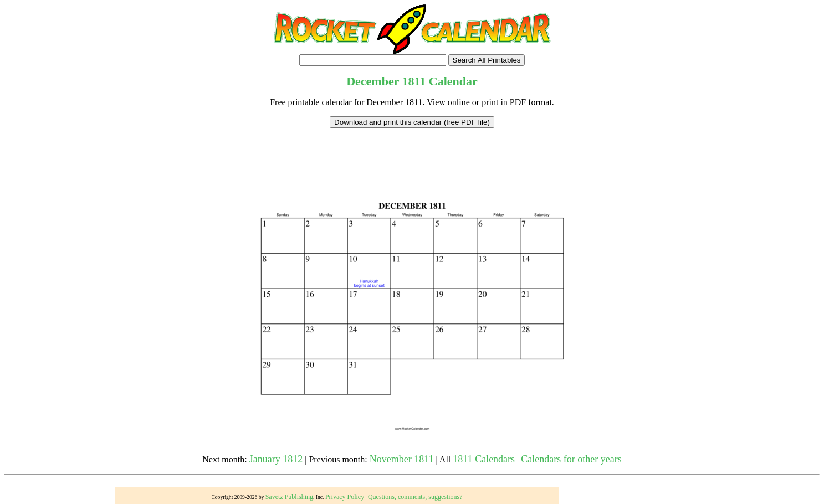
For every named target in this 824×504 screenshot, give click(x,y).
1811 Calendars (484, 459)
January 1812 (276, 459)
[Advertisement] (412, 153)
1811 (414, 81)
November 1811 (402, 459)
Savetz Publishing (289, 497)
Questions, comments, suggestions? (415, 497)
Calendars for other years (571, 459)
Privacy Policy (345, 497)
